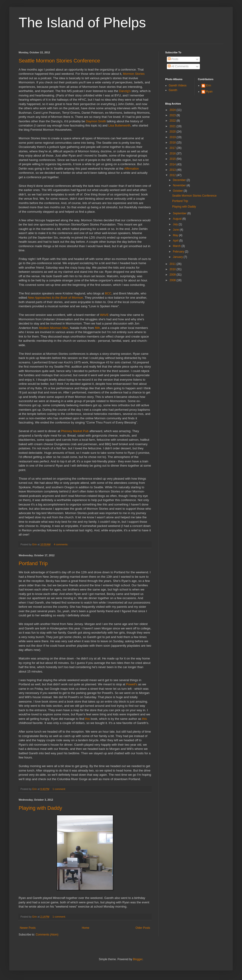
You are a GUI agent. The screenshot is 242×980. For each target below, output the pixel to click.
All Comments (178, 66)
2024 (173, 110)
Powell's (132, 684)
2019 (173, 137)
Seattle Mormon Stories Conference (59, 61)
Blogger (138, 959)
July (176, 224)
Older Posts (143, 928)
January (178, 257)
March (177, 246)
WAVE (104, 315)
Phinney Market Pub (75, 431)
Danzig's (125, 91)
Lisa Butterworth (119, 125)
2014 (173, 164)
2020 (173, 132)
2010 (173, 269)
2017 (173, 148)
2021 (173, 126)
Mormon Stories (134, 74)
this (88, 719)
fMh (97, 328)
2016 (173, 154)
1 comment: (59, 789)
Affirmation (132, 169)
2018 (173, 143)
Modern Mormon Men (54, 328)
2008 (173, 280)
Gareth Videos (178, 85)
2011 (173, 264)
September (180, 213)
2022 (173, 121)
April (176, 241)
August (178, 219)
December (180, 180)
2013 (173, 170)
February (179, 252)
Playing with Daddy (40, 808)
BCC (108, 293)
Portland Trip (33, 563)
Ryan (209, 92)
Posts (173, 59)
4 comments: (61, 544)
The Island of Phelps (82, 22)
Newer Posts (28, 928)
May (176, 235)
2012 (173, 175)
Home (86, 928)
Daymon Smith (96, 121)
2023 (173, 115)
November (180, 185)
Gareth (173, 90)
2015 (173, 159)
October (178, 191)
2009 (173, 275)
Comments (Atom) (47, 935)
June (176, 230)
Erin (209, 85)
